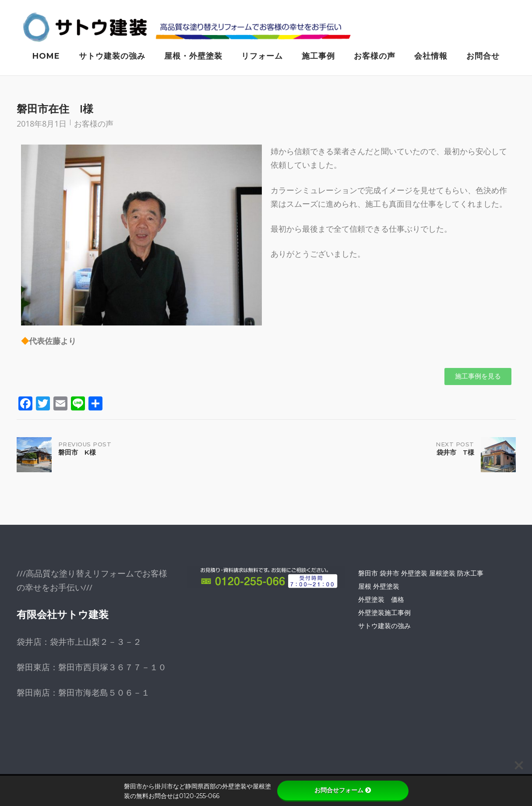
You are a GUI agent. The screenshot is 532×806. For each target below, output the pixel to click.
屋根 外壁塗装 (379, 588)
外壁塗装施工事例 (384, 614)
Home (46, 56)
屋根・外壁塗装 (193, 56)
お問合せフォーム (343, 790)
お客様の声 (375, 56)
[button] (478, 378)
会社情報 (431, 56)
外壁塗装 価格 (381, 601)
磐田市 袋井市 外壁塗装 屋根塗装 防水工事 (421, 575)
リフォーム (262, 56)
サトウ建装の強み (112, 56)
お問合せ (483, 56)
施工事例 (318, 56)
